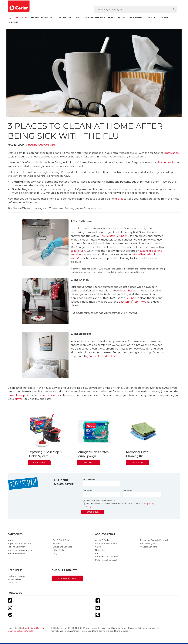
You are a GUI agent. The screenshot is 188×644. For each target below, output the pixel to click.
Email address (89, 480)
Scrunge (131, 298)
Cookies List (153, 628)
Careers (99, 547)
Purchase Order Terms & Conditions (81, 631)
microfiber (126, 291)
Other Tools (58, 550)
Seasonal (31, 145)
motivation (172, 153)
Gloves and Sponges (62, 547)
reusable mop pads (20, 395)
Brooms (13, 22)
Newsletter (100, 550)
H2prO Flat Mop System (44, 18)
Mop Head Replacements (130, 18)
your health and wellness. (103, 356)
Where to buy (14, 579)
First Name (87, 490)
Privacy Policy (90, 628)
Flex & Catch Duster (157, 18)
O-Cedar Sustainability (106, 544)
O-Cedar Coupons (149, 547)
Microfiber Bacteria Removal (154, 540)
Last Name (127, 490)
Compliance (57, 631)
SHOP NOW (39, 463)
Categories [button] (15, 534)
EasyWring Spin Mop (133, 302)
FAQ (97, 553)
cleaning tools (165, 163)
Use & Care (13, 583)
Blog (55, 553)
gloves (119, 199)
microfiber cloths (48, 395)
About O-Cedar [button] (105, 534)
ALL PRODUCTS (20, 18)
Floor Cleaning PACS (94, 18)
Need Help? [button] (15, 570)
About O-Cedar (102, 540)
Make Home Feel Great (106, 560)
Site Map (143, 628)
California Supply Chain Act (124, 628)
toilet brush (78, 251)
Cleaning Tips (46, 145)
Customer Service (16, 576)
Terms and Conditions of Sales (114, 631)
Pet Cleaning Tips (149, 544)
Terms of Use (104, 628)
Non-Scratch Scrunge (113, 236)
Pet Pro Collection (70, 18)
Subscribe (93, 512)
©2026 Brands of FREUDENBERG (66, 628)
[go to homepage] (19, 6)
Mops (111, 18)
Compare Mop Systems (106, 557)
